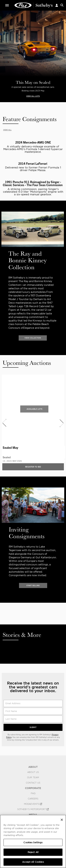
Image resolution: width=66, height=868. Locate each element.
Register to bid (33, 467)
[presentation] (2, 271)
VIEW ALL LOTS (33, 96)
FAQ (33, 793)
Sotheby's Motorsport (33, 809)
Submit (33, 727)
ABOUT (33, 767)
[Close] (62, 820)
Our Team (33, 778)
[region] (33, 841)
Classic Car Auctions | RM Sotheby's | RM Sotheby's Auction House (34, 5)
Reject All (33, 852)
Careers (33, 799)
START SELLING (33, 585)
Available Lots (34, 409)
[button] (57, 5)
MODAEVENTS (33, 804)
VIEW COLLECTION (33, 338)
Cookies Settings (33, 842)
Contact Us (33, 783)
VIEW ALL (7, 130)
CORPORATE (33, 788)
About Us (33, 772)
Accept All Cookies (33, 862)
